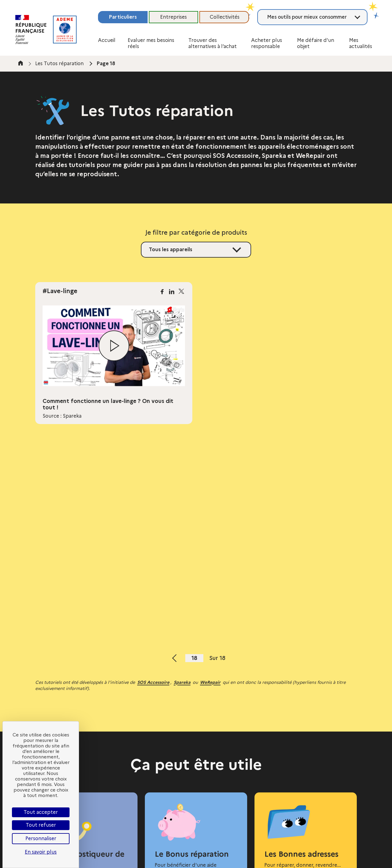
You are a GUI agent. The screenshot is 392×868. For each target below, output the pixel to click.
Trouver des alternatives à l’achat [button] (213, 43)
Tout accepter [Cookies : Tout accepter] (41, 812)
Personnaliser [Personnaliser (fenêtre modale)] (41, 838)
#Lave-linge (60, 291)
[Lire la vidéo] (114, 346)
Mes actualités (361, 43)
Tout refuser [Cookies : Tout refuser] (41, 825)
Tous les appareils (171, 250)
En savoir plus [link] (41, 852)
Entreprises (173, 17)
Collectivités (225, 17)
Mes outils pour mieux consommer (307, 17)
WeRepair (210, 682)
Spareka (182, 682)
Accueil (107, 40)
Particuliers (123, 17)
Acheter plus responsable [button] (267, 43)
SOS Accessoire (153, 682)
